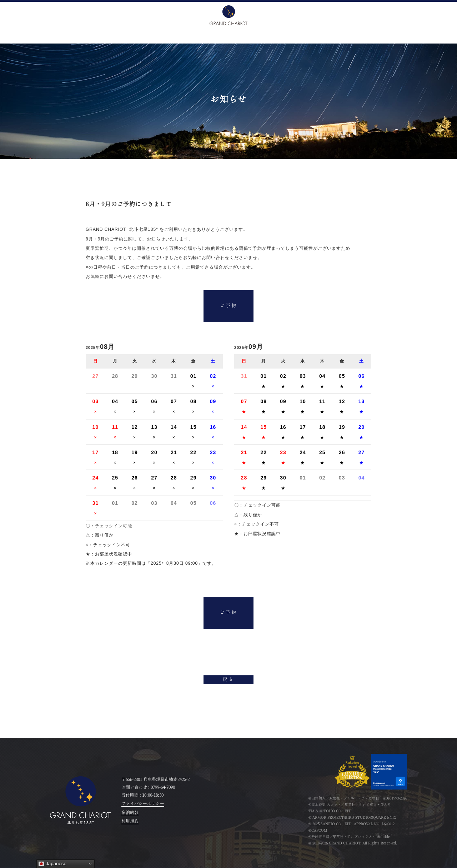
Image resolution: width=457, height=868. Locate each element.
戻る (228, 680)
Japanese (52, 864)
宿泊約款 (130, 813)
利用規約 (130, 821)
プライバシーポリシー (143, 804)
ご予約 (228, 306)
